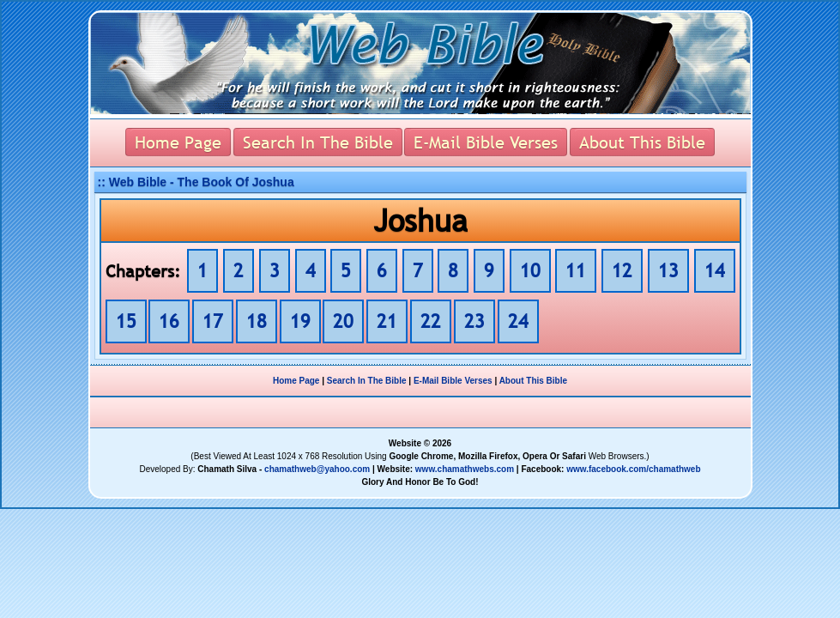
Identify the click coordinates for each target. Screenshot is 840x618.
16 (169, 321)
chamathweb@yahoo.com (317, 469)
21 (387, 321)
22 (431, 321)
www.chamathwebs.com (465, 469)
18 (257, 321)
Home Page (296, 381)
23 (474, 321)
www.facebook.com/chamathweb (633, 469)
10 (530, 271)
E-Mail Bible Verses (453, 381)
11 (576, 271)
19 (300, 321)
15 (126, 321)
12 (622, 271)
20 (343, 321)
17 (213, 321)
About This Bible (533, 381)
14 (715, 271)
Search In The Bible (367, 381)
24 (518, 321)
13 (668, 271)
